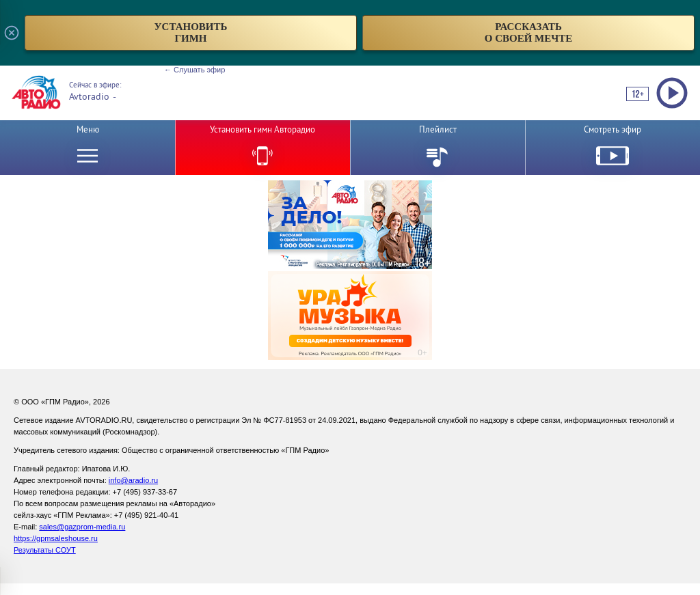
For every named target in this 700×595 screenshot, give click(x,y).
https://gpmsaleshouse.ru (56, 538)
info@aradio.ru (133, 480)
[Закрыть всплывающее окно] (12, 33)
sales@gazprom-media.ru (82, 527)
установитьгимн (191, 32)
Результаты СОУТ (45, 550)
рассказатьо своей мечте (529, 32)
